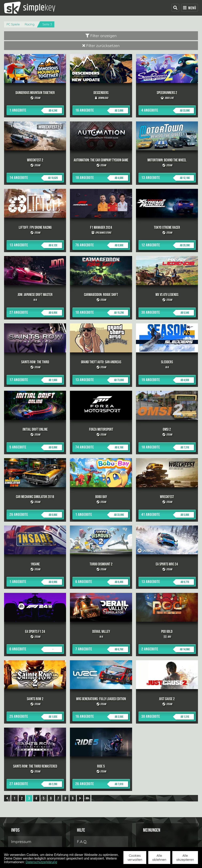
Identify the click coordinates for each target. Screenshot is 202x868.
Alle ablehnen (159, 858)
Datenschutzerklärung (41, 862)
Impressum (21, 842)
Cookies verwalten (135, 858)
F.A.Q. (82, 842)
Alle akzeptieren (185, 858)
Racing (30, 24)
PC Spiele (13, 24)
